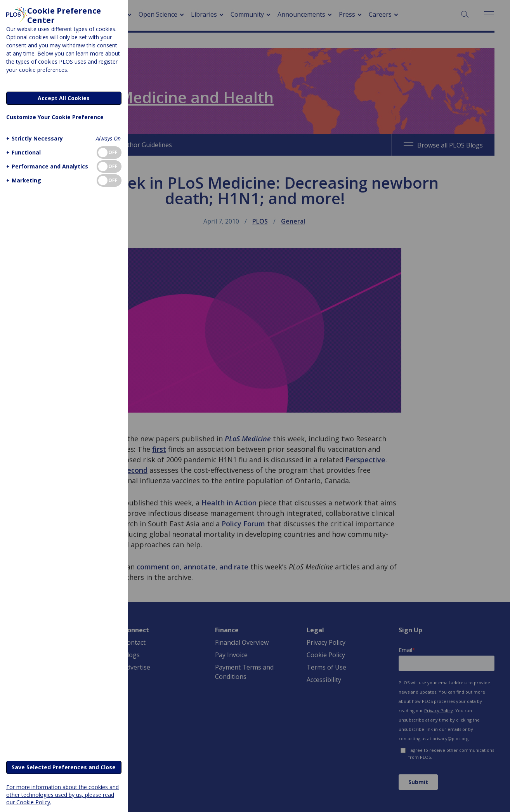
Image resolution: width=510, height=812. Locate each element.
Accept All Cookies (64, 98)
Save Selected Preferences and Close (64, 767)
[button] (34, 138)
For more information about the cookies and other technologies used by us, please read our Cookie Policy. (62, 794)
